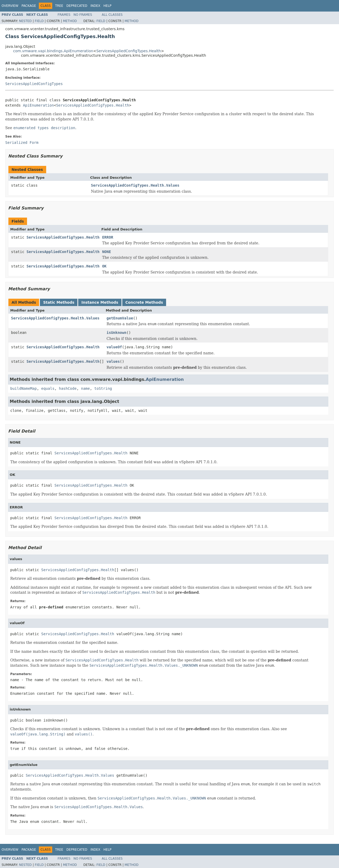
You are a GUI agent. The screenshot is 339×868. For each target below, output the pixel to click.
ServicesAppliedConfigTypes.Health (129, 51)
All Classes (112, 15)
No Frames (83, 15)
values (113, 361)
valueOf (114, 347)
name (86, 388)
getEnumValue (120, 318)
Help (107, 6)
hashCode (68, 388)
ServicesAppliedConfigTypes (34, 84)
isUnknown (116, 333)
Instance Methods (100, 302)
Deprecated (77, 6)
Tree (59, 6)
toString (103, 388)
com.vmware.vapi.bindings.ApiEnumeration (53, 51)
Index (96, 6)
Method (70, 21)
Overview (10, 6)
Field (39, 21)
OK (104, 266)
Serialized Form (22, 143)
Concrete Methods (144, 302)
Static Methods (59, 302)
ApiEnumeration (38, 105)
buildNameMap (23, 388)
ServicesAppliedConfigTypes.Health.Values (135, 185)
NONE (107, 252)
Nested (25, 21)
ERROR (108, 237)
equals (48, 388)
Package (29, 6)
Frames (64, 15)
